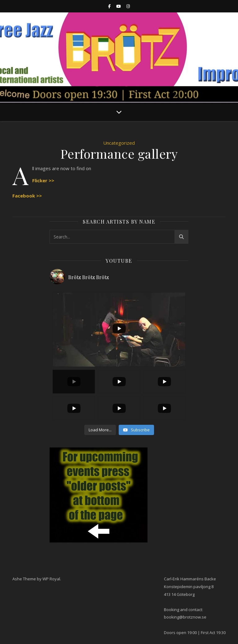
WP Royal (51, 579)
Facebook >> (27, 196)
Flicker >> (43, 180)
